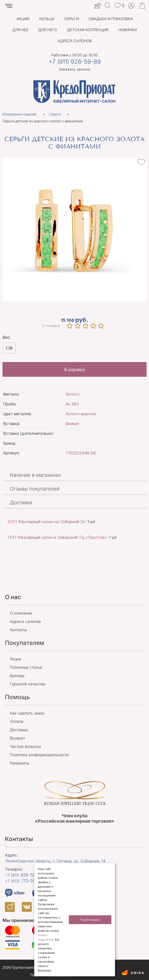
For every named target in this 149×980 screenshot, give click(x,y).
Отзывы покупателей (35, 489)
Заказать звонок (75, 69)
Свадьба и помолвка (111, 19)
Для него (48, 30)
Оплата (17, 721)
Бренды (17, 676)
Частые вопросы (25, 746)
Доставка (21, 503)
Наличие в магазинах (35, 475)
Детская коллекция (88, 30)
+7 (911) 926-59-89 (75, 62)
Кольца (47, 19)
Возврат (17, 738)
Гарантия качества (27, 684)
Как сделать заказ (27, 713)
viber (15, 893)
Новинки (128, 30)
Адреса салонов (75, 41)
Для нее (20, 30)
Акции (23, 19)
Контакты (18, 630)
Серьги (72, 19)
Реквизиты (20, 763)
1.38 (9, 348)
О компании (21, 613)
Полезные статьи (26, 667)
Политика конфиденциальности (39, 755)
